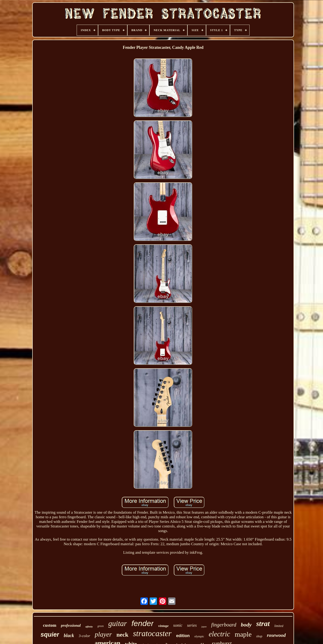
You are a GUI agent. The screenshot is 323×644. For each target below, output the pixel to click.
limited (279, 626)
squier (50, 635)
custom (50, 625)
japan (204, 627)
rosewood (276, 635)
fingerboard (224, 625)
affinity (89, 626)
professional (71, 625)
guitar (118, 624)
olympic (199, 636)
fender (143, 623)
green (100, 626)
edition (183, 636)
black (69, 635)
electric (220, 634)
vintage (163, 626)
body (246, 625)
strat (263, 624)
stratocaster (152, 634)
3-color (84, 636)
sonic (178, 625)
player (103, 634)
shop (259, 636)
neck (122, 635)
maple (243, 634)
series (192, 625)
